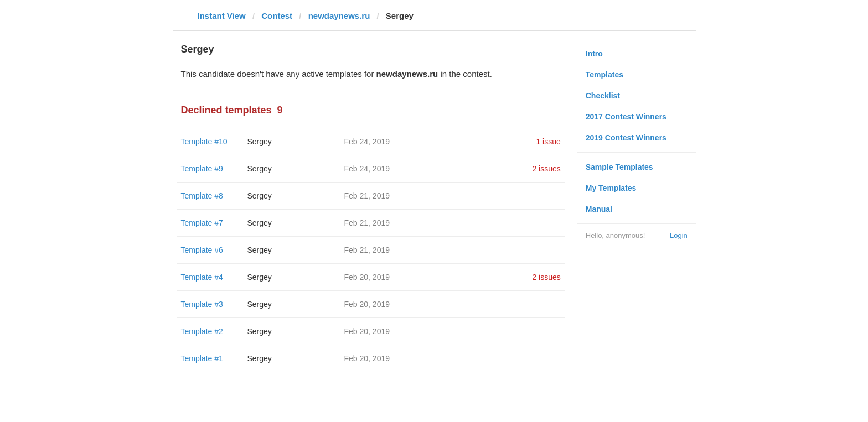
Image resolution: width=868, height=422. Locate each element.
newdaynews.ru (339, 16)
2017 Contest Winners (626, 117)
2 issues (546, 169)
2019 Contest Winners (626, 138)
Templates (604, 75)
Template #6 (202, 250)
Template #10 (204, 142)
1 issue (548, 142)
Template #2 (202, 331)
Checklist (603, 96)
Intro (594, 54)
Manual (599, 209)
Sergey (260, 142)
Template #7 (202, 223)
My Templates (611, 188)
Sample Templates (619, 167)
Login (679, 235)
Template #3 (202, 304)
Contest (277, 16)
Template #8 (202, 196)
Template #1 (202, 358)
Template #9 (202, 169)
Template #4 (202, 277)
